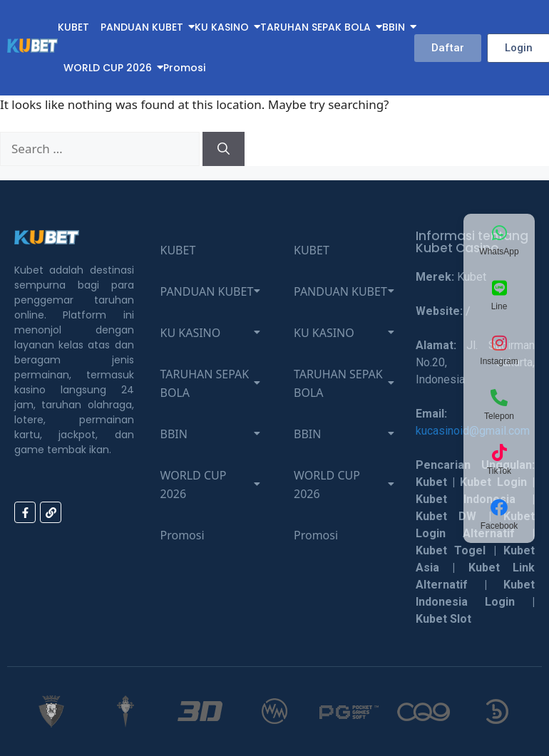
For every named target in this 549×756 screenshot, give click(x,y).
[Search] (224, 149)
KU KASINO (222, 27)
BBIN (394, 27)
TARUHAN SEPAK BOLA (315, 27)
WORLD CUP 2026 (108, 68)
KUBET (73, 27)
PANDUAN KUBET (142, 27)
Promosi (184, 68)
